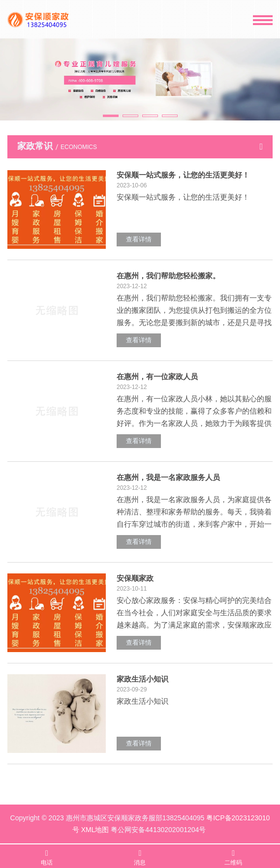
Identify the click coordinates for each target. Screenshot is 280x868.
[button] (111, 116)
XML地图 (95, 830)
